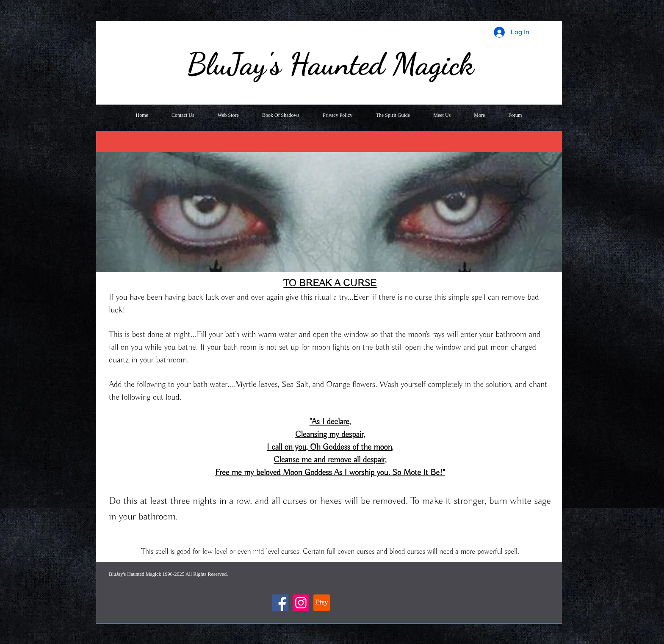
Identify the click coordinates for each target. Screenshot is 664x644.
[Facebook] (280, 603)
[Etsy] (322, 603)
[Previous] (108, 208)
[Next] (550, 208)
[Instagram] (301, 603)
